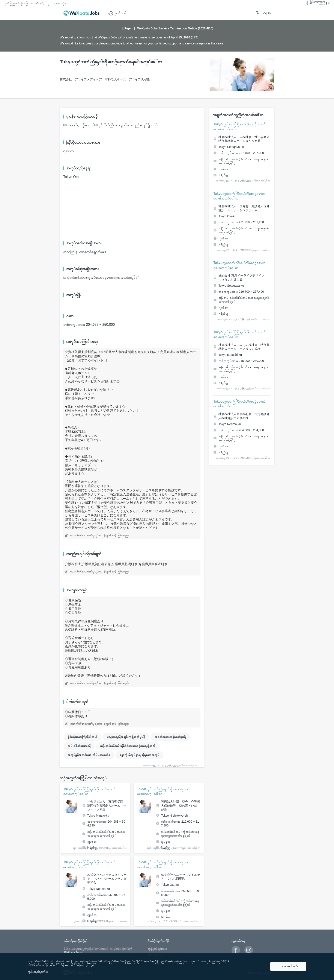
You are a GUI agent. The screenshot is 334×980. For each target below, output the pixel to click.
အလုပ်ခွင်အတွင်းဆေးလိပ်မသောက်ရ (89, 755)
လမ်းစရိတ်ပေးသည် (79, 746)
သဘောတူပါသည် (288, 966)
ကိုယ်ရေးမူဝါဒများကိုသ (38, 972)
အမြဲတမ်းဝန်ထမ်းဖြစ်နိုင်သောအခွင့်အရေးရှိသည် (128, 746)
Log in (263, 13)
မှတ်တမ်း (118, 13)
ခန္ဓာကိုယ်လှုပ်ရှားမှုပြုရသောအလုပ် (139, 755)
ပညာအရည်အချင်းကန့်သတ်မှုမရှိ (126, 737)
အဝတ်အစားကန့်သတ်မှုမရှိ (170, 737)
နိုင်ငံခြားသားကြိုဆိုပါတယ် (82, 737)
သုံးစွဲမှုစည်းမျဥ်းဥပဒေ (157, 949)
